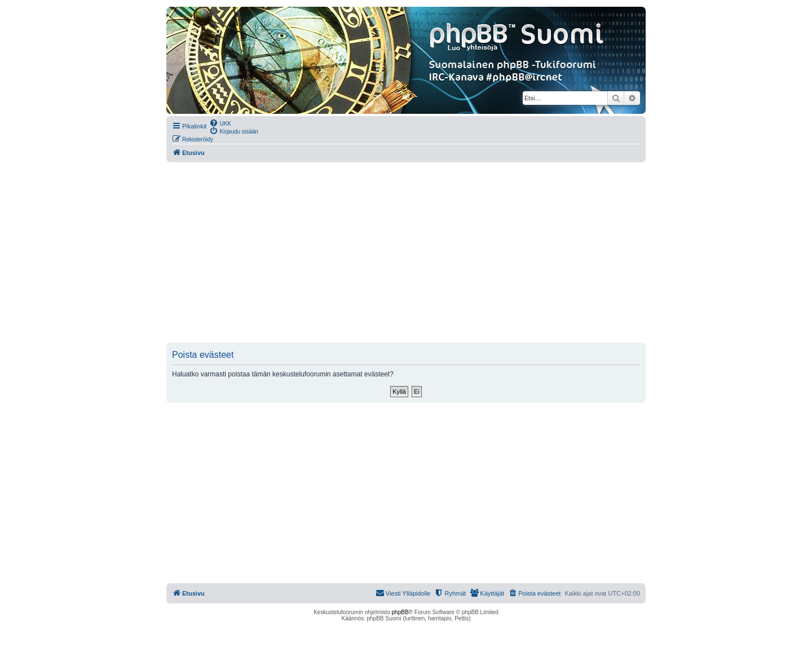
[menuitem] (220, 123)
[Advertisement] (406, 252)
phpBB (400, 612)
